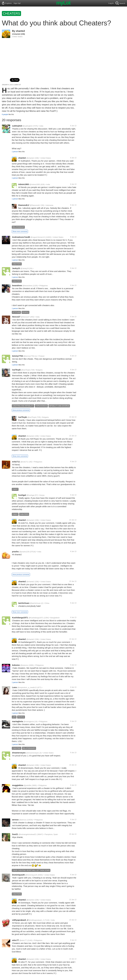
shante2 (20, 31)
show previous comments (21, 410)
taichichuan (24, 603)
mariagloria (17, 721)
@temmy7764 (29, 356)
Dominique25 (18, 875)
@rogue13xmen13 (38, 237)
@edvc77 (23, 940)
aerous (15, 820)
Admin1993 (24, 184)
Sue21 (15, 834)
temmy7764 (18, 356)
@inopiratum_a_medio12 (27, 687)
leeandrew (17, 285)
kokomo (16, 665)
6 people (5, 114)
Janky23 (16, 268)
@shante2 (16, 34)
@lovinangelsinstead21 (28, 834)
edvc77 (15, 940)
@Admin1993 (35, 184)
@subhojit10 (27, 126)
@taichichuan (35, 603)
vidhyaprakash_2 (20, 920)
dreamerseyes (19, 753)
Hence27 (16, 317)
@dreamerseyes (33, 753)
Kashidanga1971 (20, 618)
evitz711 (16, 462)
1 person (15, 152)
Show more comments (20, 231)
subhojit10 (17, 126)
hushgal (22, 495)
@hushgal (30, 495)
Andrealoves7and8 (21, 237)
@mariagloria (29, 722)
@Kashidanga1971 (36, 618)
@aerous (23, 820)
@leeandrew (27, 286)
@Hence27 (25, 317)
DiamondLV (24, 205)
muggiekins (18, 785)
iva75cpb (16, 370)
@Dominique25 (31, 875)
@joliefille (27, 785)
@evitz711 (25, 462)
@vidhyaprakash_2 (36, 920)
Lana (14, 687)
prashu (15, 552)
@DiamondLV (35, 205)
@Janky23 (25, 268)
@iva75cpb (26, 370)
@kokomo (24, 665)
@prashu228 (24, 552)
